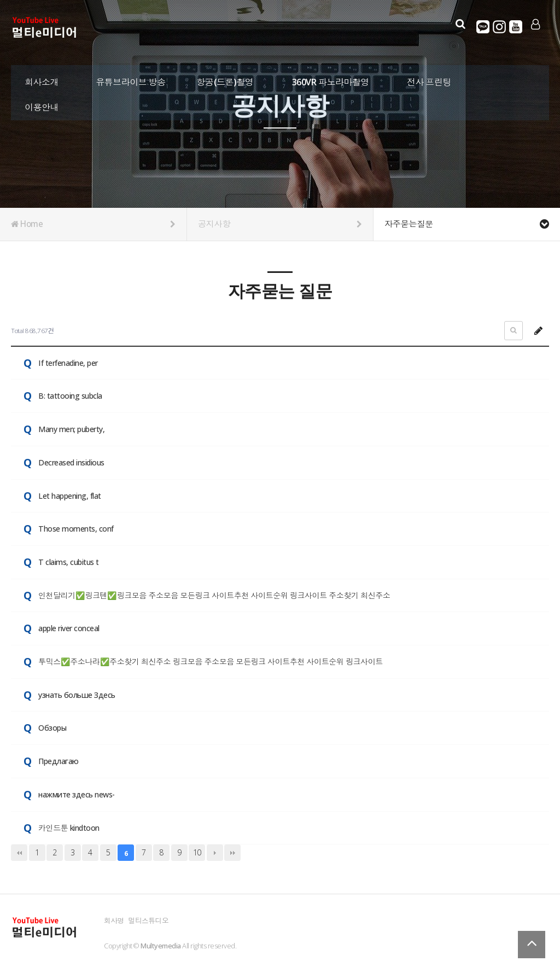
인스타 (498, 27)
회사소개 (42, 79)
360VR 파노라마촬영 (331, 79)
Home (93, 224)
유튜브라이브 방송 (131, 79)
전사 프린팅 (429, 79)
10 (197, 852)
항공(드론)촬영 (225, 79)
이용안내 (42, 104)
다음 (215, 853)
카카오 (482, 27)
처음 (19, 853)
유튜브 (515, 27)
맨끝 (232, 853)
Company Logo (45, 28)
